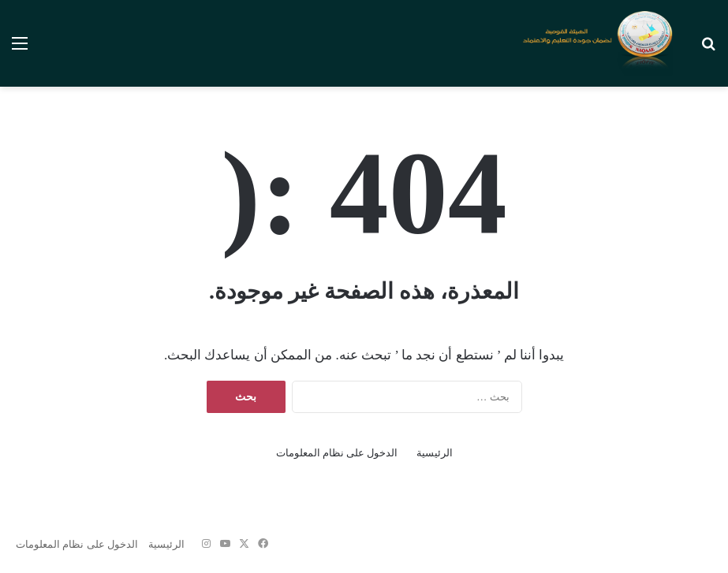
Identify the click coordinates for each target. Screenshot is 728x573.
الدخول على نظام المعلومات (337, 453)
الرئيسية (435, 453)
